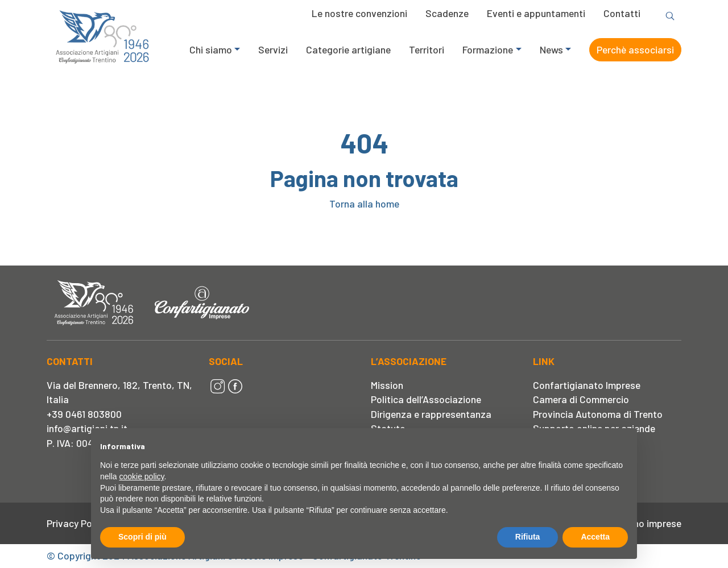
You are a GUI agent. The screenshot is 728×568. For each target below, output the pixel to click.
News (551, 49)
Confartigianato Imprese (587, 385)
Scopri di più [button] (142, 537)
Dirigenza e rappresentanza (431, 414)
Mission (387, 385)
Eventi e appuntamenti (536, 13)
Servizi (273, 49)
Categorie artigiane (348, 49)
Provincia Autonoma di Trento (598, 414)
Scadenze (447, 13)
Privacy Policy (76, 523)
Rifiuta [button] (528, 537)
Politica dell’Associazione (426, 399)
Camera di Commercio (581, 399)
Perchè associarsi (635, 49)
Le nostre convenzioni (359, 13)
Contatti (622, 13)
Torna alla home (364, 204)
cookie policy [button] (141, 476)
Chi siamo (211, 49)
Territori (427, 49)
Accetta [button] (595, 537)
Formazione (488, 49)
